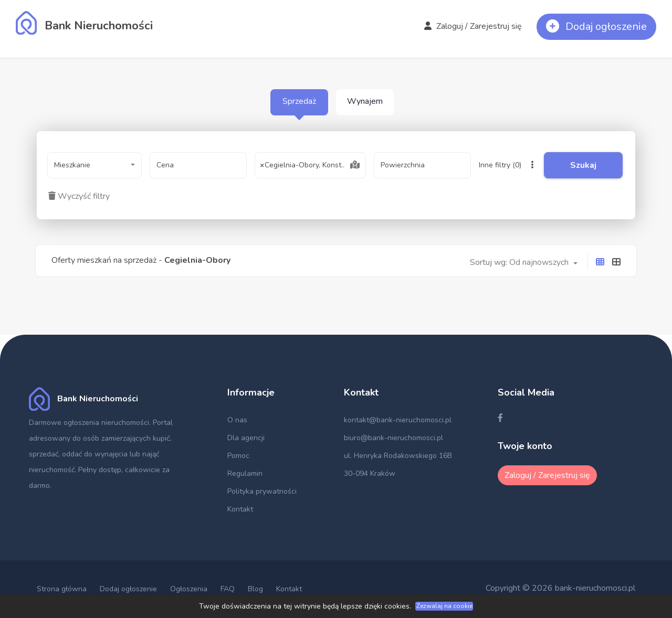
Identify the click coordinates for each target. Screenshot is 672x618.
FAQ (228, 589)
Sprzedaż (299, 101)
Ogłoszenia (189, 589)
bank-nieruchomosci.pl (595, 588)
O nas (237, 420)
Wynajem (365, 101)
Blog (255, 589)
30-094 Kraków (370, 473)
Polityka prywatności (262, 491)
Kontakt (240, 509)
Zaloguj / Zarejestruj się (473, 26)
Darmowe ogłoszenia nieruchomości (89, 423)
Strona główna (62, 589)
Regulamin (245, 473)
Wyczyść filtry (79, 196)
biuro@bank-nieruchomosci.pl (393, 438)
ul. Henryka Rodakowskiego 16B (398, 456)
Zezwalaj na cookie (444, 606)
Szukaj (583, 165)
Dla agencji (246, 438)
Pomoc (238, 456)
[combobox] (94, 165)
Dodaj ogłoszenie (128, 589)
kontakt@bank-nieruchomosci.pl (398, 420)
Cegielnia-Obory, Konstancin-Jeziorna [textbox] (310, 165)
